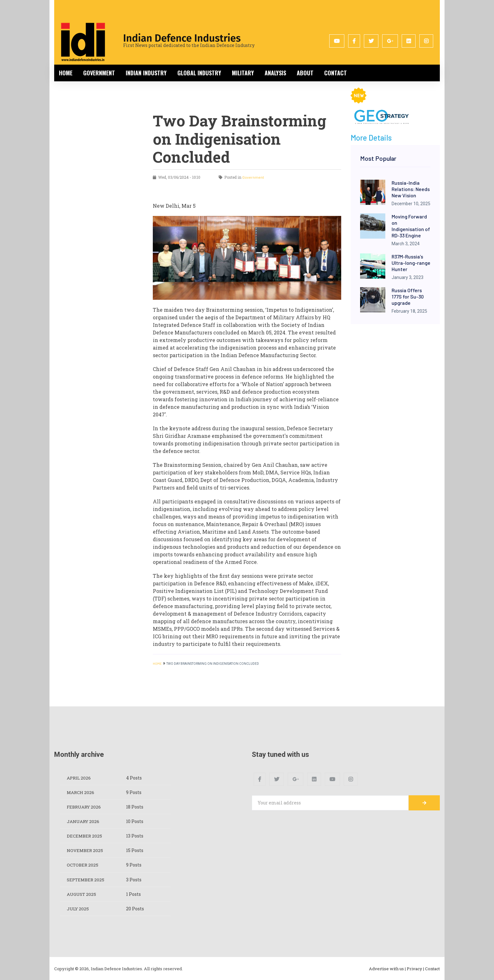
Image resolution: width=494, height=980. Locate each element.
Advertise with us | (387, 968)
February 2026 (85, 807)
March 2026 (81, 792)
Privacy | (415, 968)
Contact (336, 73)
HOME (157, 664)
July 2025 (78, 908)
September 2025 (86, 879)
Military (243, 73)
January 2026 (84, 821)
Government (99, 73)
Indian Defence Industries (182, 38)
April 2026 (79, 778)
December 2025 (85, 836)
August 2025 (82, 894)
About (305, 73)
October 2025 (83, 865)
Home (66, 73)
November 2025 (86, 850)
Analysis (275, 73)
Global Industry (199, 73)
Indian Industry (146, 73)
